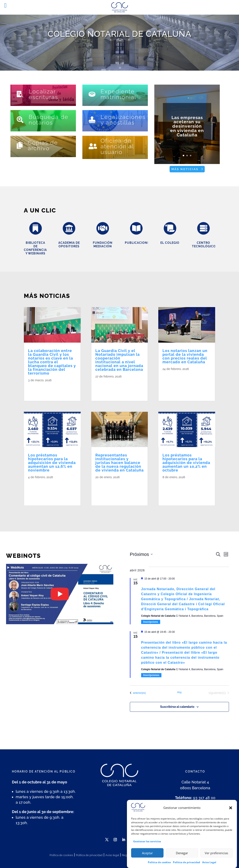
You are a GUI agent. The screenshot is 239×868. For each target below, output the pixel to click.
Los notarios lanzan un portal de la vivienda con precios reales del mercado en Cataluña (185, 356)
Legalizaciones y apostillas (123, 120)
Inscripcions (151, 622)
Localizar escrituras (43, 94)
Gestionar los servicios (147, 844)
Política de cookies (159, 865)
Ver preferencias (216, 855)
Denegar (182, 855)
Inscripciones (151, 675)
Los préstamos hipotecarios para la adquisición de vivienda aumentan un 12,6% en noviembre (52, 463)
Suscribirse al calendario (177, 707)
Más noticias (185, 169)
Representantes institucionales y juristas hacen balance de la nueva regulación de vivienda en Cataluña (119, 463)
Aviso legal (112, 855)
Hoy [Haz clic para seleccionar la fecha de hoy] (179, 692)
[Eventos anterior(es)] (138, 693)
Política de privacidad (187, 865)
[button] (231, 810)
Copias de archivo (43, 145)
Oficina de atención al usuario (117, 146)
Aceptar (147, 855)
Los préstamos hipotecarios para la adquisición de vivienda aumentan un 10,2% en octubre (186, 463)
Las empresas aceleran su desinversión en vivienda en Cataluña (187, 132)
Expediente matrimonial (118, 94)
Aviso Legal (209, 865)
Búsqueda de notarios (49, 120)
